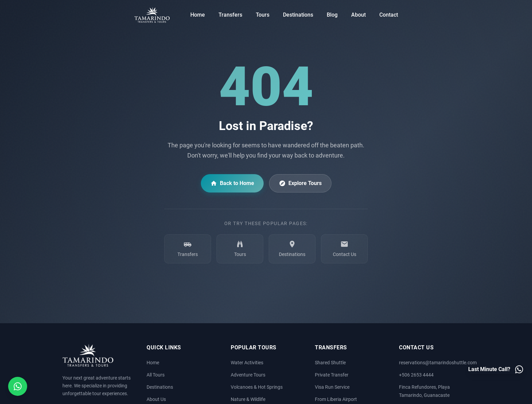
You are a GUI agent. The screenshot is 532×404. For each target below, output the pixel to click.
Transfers (230, 15)
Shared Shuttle (330, 363)
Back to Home (232, 183)
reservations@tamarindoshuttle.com (438, 363)
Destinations (298, 15)
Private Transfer (332, 375)
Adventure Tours (248, 375)
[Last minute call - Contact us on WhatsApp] (496, 369)
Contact (389, 15)
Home (198, 15)
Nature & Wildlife (248, 399)
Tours (263, 15)
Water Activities (247, 363)
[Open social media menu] (18, 386)
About (358, 15)
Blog (332, 15)
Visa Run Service (332, 387)
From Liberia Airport (336, 399)
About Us (156, 399)
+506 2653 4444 (416, 375)
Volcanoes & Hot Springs (257, 387)
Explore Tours (300, 183)
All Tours (156, 375)
